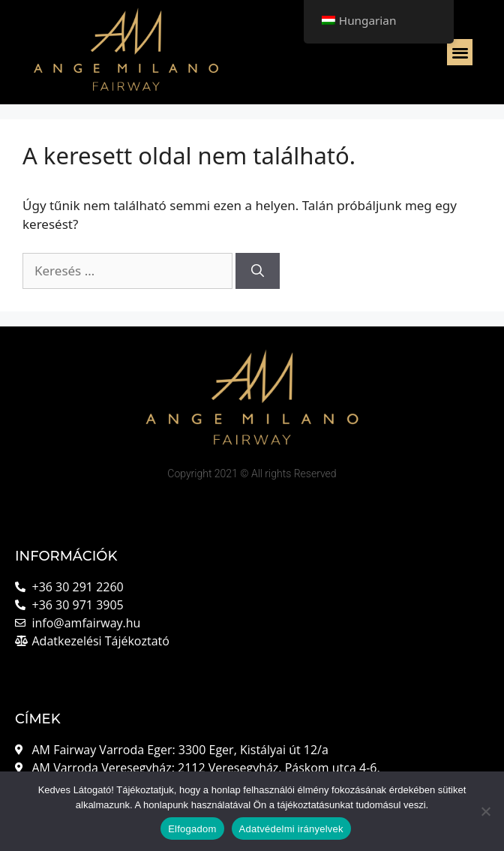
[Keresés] (258, 271)
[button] (460, 52)
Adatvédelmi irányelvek (291, 829)
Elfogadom (192, 829)
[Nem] (485, 811)
